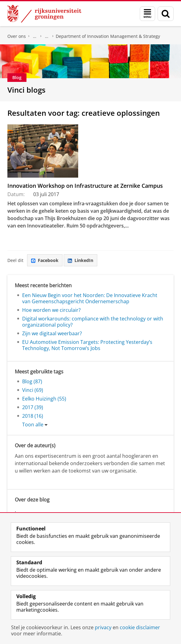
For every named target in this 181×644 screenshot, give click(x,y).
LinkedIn (80, 260)
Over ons (17, 36)
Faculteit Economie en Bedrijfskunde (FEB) (35, 36)
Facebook (45, 260)
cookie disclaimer (140, 627)
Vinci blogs (26, 90)
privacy (103, 627)
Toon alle (33, 425)
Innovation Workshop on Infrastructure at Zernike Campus (85, 186)
